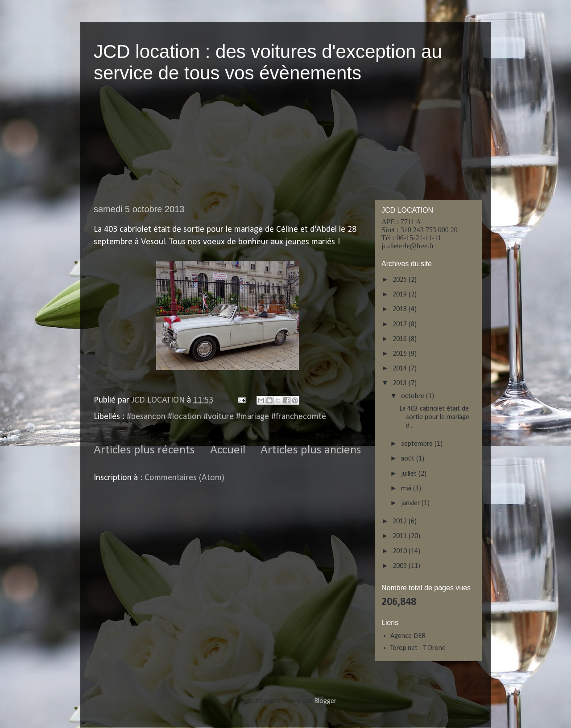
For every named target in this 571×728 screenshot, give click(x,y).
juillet (410, 474)
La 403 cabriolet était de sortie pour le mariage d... (434, 417)
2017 (401, 325)
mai (407, 489)
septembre (418, 444)
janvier (411, 503)
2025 (401, 280)
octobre (414, 396)
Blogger (325, 701)
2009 (401, 566)
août (409, 459)
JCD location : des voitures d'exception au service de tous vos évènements (268, 62)
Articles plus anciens (311, 450)
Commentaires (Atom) (184, 478)
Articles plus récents (144, 450)
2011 (401, 536)
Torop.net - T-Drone (418, 648)
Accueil (228, 450)
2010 (401, 551)
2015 (401, 354)
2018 (401, 309)
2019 (401, 295)
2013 (401, 383)
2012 (401, 522)
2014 (401, 369)
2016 (401, 339)
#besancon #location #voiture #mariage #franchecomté (226, 417)
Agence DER (408, 636)
